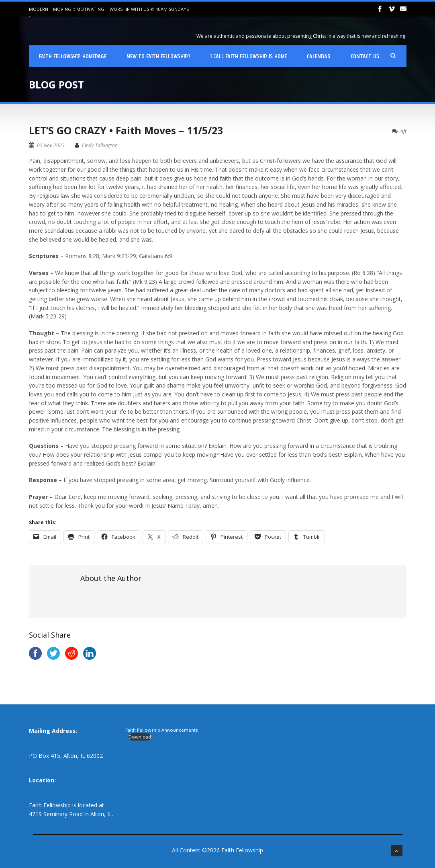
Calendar (319, 56)
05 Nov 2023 (51, 145)
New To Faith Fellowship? (158, 56)
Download (140, 737)
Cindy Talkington (100, 145)
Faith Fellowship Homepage (73, 56)
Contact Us (365, 56)
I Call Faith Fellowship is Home (249, 56)
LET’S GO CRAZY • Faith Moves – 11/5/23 (126, 130)
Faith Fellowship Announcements (161, 730)
